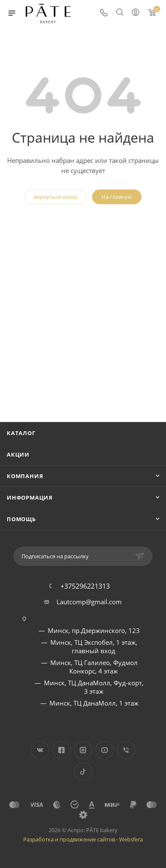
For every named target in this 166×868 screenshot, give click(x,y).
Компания (25, 476)
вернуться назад (55, 197)
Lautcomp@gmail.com (89, 602)
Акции (18, 454)
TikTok (83, 772)
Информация (30, 498)
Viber (126, 750)
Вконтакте (40, 750)
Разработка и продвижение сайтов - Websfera (83, 839)
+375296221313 (85, 586)
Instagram (83, 750)
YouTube (105, 750)
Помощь (21, 519)
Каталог (21, 433)
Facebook (61, 750)
